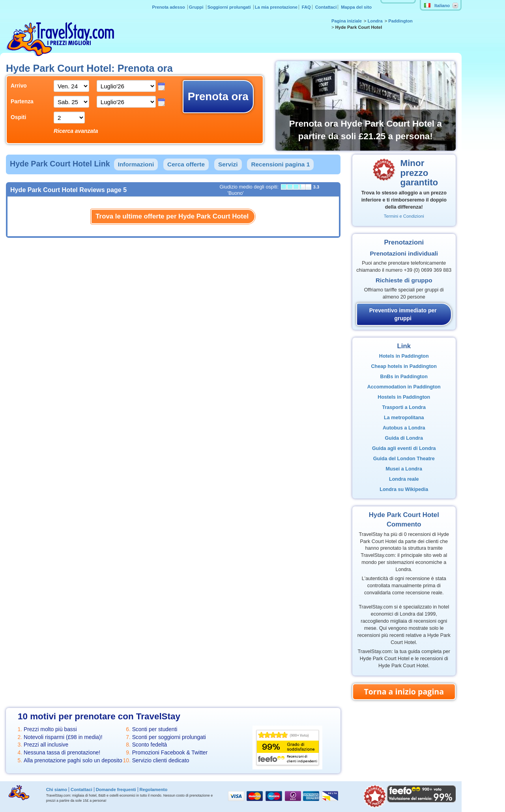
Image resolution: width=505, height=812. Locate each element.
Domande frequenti (116, 790)
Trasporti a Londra (404, 407)
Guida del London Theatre (404, 459)
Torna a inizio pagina (404, 692)
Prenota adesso (169, 7)
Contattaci (326, 7)
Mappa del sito (356, 7)
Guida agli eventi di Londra (404, 448)
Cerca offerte (186, 164)
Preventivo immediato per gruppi (403, 314)
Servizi (228, 164)
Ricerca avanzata (76, 131)
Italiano (437, 6)
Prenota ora (218, 96)
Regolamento (153, 790)
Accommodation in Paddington (404, 387)
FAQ (306, 7)
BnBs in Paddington (404, 377)
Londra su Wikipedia (404, 489)
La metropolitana (404, 418)
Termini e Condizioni (404, 216)
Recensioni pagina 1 (280, 164)
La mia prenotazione (276, 7)
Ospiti (18, 117)
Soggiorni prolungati (230, 7)
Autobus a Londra (404, 428)
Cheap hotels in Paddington (404, 366)
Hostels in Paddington (404, 397)
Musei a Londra (404, 469)
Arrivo (19, 86)
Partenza (22, 101)
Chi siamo (57, 790)
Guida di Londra (404, 438)
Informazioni (136, 164)
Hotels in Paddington (404, 356)
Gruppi (197, 7)
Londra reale (404, 479)
